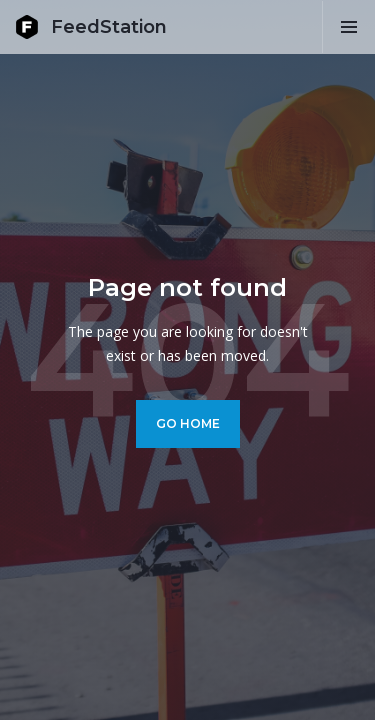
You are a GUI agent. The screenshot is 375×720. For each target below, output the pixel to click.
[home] (91, 27)
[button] (348, 27)
